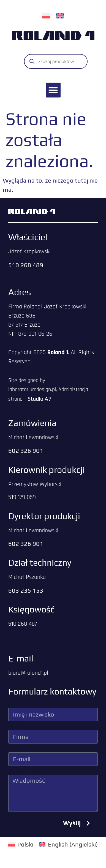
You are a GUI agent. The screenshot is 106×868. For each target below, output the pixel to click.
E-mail (17, 749)
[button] (53, 90)
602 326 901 (26, 451)
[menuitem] (46, 15)
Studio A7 (40, 399)
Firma (16, 727)
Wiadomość (25, 772)
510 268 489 (26, 265)
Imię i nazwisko (29, 705)
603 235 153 (26, 590)
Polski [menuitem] (25, 844)
